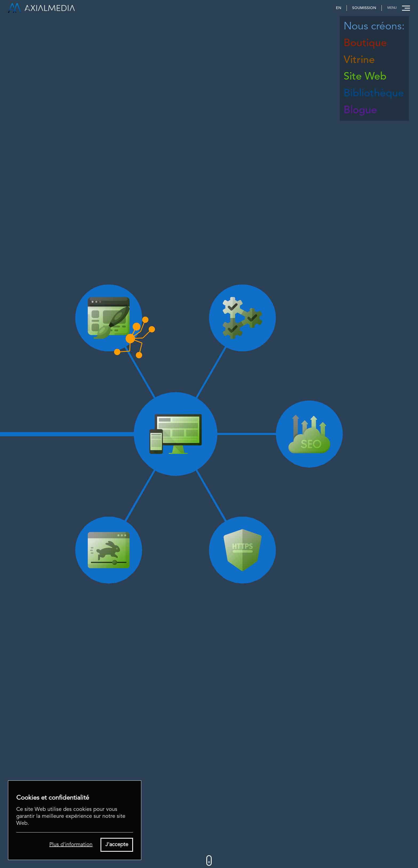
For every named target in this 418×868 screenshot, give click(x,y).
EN (339, 8)
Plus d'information (71, 845)
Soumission (364, 8)
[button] (397, 8)
